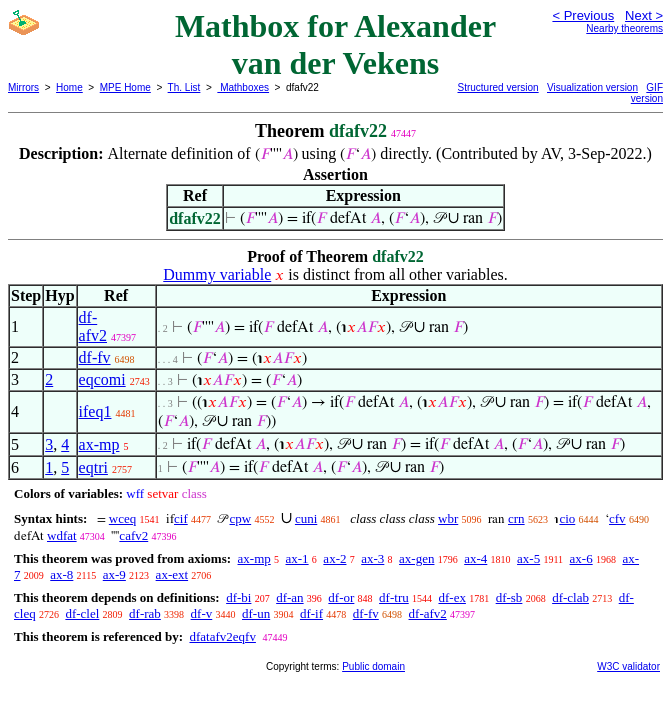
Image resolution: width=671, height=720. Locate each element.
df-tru (394, 597)
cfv (617, 518)
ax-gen (416, 558)
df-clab (570, 597)
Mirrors (23, 87)
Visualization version (592, 87)
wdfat (62, 535)
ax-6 (581, 558)
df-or (341, 597)
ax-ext (172, 574)
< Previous (583, 15)
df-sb (509, 597)
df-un (256, 613)
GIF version (647, 93)
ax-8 (61, 574)
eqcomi (102, 379)
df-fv (95, 357)
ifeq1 (95, 411)
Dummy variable (217, 274)
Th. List (184, 87)
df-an (289, 597)
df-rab (145, 613)
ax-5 (528, 558)
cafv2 (133, 535)
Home (69, 87)
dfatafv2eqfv (222, 636)
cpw (240, 518)
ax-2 (334, 558)
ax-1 (297, 558)
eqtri (93, 467)
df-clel (82, 613)
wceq (122, 518)
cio (567, 518)
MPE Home (125, 87)
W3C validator (628, 666)
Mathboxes (243, 87)
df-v (202, 613)
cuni (306, 518)
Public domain (373, 666)
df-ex (451, 597)
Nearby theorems (624, 28)
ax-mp (99, 444)
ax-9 (114, 574)
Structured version (498, 87)
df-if (311, 613)
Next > (644, 15)
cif (181, 518)
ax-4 (475, 558)
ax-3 (372, 558)
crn (516, 518)
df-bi (238, 597)
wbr (448, 518)
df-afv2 (93, 326)
